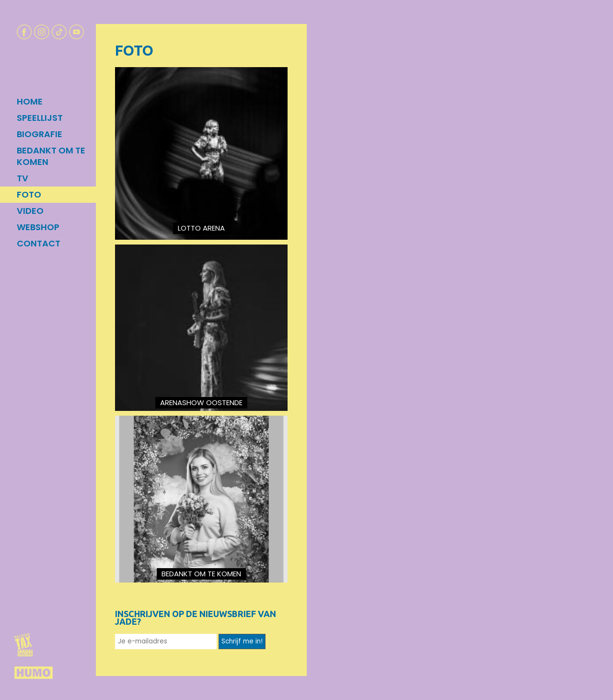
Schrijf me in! (242, 641)
